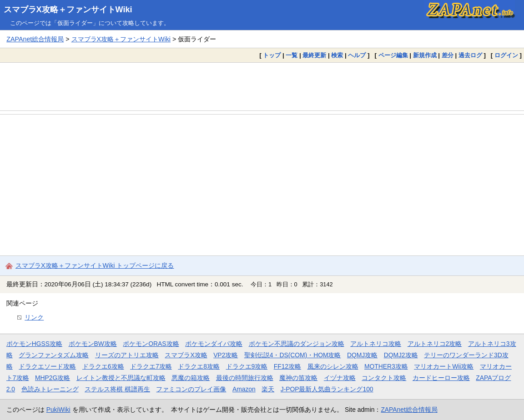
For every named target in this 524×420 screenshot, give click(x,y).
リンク (34, 317)
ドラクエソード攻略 (47, 366)
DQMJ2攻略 (401, 355)
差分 (448, 55)
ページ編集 (393, 55)
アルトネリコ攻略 (376, 344)
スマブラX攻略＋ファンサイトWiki (68, 10)
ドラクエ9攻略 (247, 366)
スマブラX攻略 (186, 355)
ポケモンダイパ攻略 (214, 344)
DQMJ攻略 (362, 355)
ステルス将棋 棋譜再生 (117, 389)
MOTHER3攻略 (386, 366)
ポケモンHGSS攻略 (34, 344)
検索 (337, 55)
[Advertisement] (262, 86)
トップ (272, 55)
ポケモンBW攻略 (93, 344)
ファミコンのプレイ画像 (191, 389)
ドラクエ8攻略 (199, 366)
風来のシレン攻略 (333, 366)
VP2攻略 (226, 355)
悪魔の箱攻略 (191, 378)
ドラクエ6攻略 (103, 366)
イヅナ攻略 (340, 378)
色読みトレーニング (50, 389)
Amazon (244, 389)
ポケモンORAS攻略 (151, 344)
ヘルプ (357, 55)
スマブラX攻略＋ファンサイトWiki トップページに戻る (95, 265)
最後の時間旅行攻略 (245, 378)
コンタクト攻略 (384, 378)
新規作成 (425, 55)
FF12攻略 (287, 366)
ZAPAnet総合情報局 (35, 39)
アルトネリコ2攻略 (435, 344)
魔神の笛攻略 (298, 378)
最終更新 (314, 55)
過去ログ (470, 55)
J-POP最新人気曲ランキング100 (327, 389)
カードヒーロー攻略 (441, 378)
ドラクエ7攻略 (151, 366)
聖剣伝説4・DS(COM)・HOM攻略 (293, 355)
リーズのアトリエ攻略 (127, 355)
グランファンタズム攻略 (54, 355)
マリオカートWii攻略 (444, 366)
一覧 (292, 55)
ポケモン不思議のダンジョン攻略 (297, 344)
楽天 (268, 389)
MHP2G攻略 (53, 378)
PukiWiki (58, 410)
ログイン (506, 55)
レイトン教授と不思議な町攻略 (121, 378)
